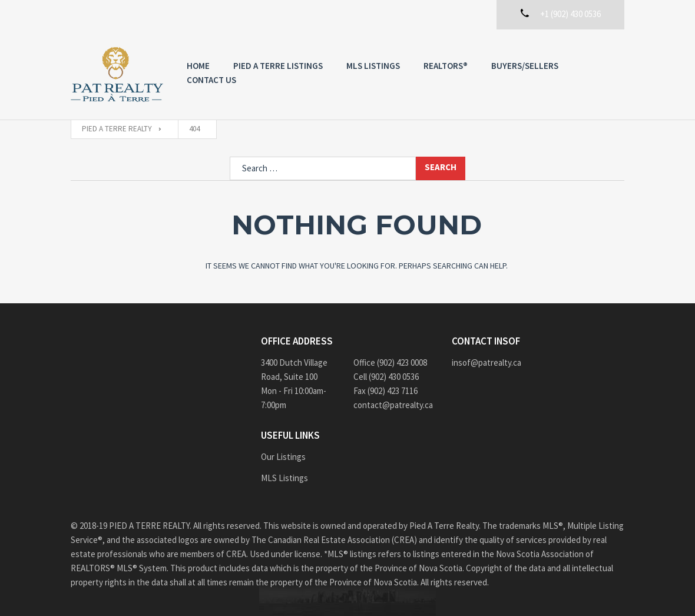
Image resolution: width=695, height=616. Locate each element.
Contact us (211, 80)
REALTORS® (446, 66)
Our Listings (283, 457)
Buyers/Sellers (525, 66)
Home (198, 66)
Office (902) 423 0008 (390, 362)
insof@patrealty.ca (486, 362)
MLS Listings (373, 66)
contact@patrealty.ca (393, 405)
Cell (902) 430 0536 (386, 377)
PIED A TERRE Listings (278, 66)
